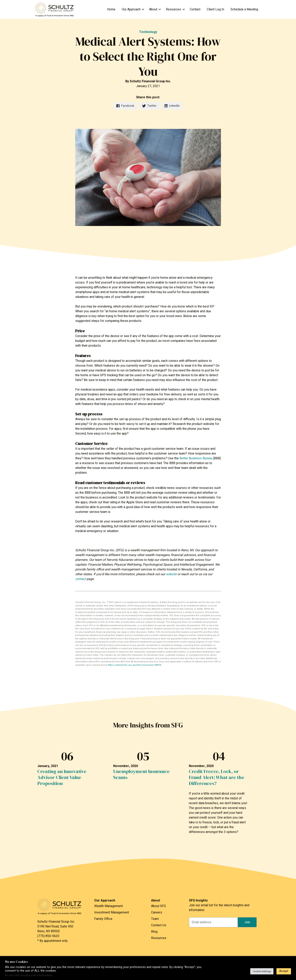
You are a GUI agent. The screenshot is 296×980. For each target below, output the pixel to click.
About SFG (158, 906)
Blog (154, 932)
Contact (195, 9)
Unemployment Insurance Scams (141, 774)
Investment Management (112, 912)
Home (111, 9)
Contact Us (159, 925)
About (153, 9)
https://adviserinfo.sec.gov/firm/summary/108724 (135, 665)
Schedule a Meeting (244, 9)
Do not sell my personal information (29, 975)
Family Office (103, 919)
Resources (173, 9)
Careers (157, 912)
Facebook (125, 106)
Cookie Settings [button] (262, 971)
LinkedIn (172, 106)
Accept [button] (284, 971)
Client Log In (215, 9)
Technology (148, 32)
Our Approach (131, 9)
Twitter (149, 106)
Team (155, 919)
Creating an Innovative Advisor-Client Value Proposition (62, 777)
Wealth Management (108, 906)
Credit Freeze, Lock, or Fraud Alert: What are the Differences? (217, 777)
